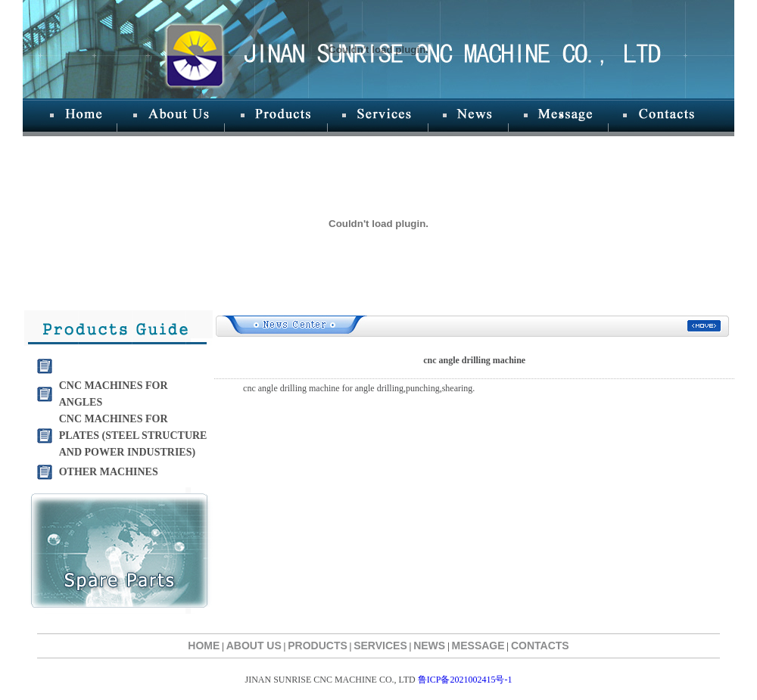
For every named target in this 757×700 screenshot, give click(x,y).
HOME (204, 646)
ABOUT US (254, 646)
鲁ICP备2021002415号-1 (465, 680)
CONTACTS (540, 646)
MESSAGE (478, 646)
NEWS (429, 646)
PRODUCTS (318, 646)
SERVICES (380, 646)
